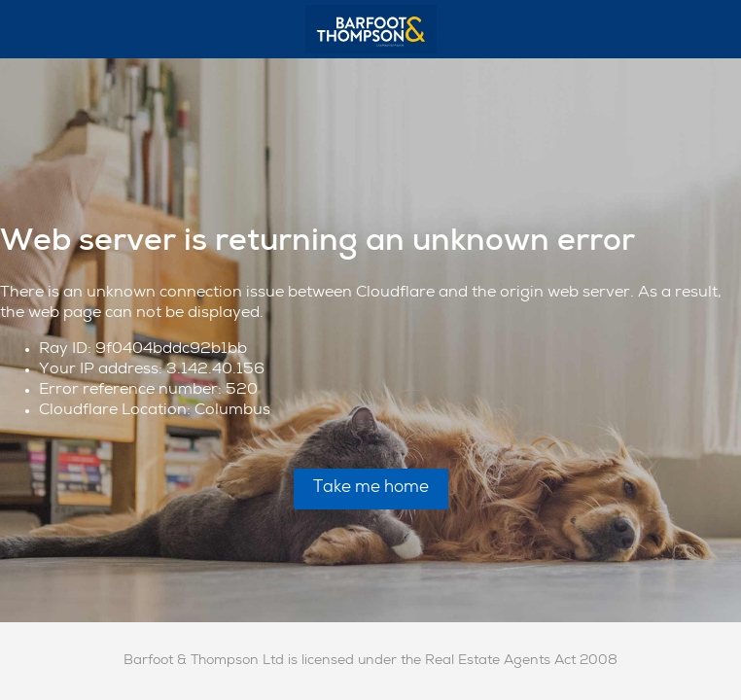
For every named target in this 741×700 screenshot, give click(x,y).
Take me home (371, 489)
